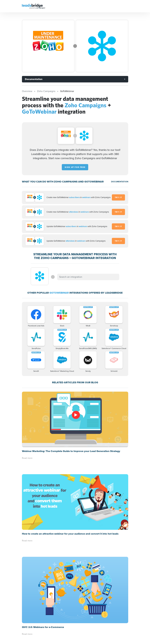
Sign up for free (75, 167)
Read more (27, 458)
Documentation (34, 79)
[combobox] (88, 277)
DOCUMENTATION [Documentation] (120, 182)
